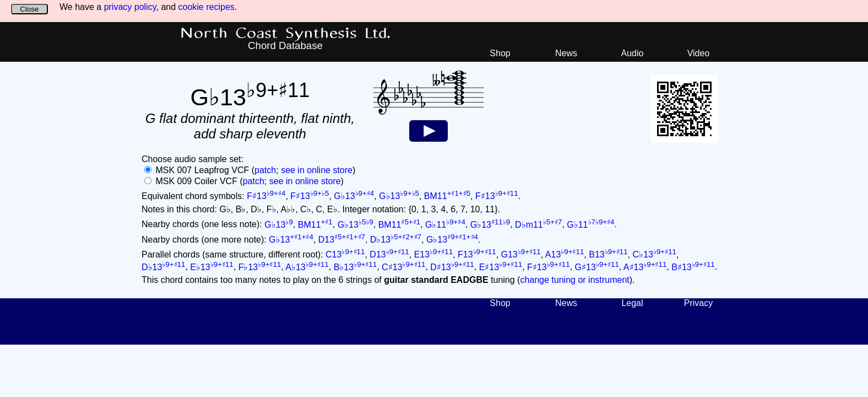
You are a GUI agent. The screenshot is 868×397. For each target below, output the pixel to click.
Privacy (698, 303)
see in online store (317, 170)
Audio (633, 53)
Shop (500, 53)
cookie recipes (207, 7)
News (566, 53)
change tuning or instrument (574, 280)
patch (265, 170)
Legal (632, 303)
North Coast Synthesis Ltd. (286, 34)
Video (699, 53)
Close (29, 9)
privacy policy (130, 7)
